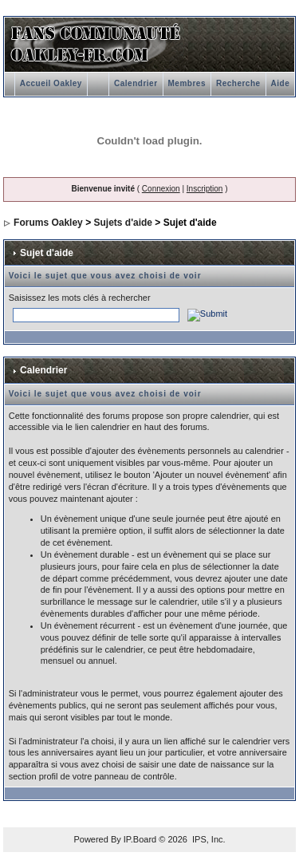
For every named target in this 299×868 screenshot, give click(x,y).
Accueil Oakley (51, 83)
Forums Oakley (48, 223)
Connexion (161, 189)
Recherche (238, 83)
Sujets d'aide (123, 223)
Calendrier (136, 83)
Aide (281, 83)
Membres (187, 83)
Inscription (205, 189)
